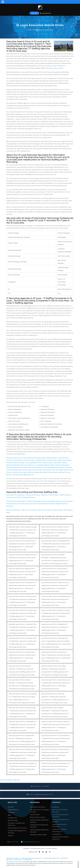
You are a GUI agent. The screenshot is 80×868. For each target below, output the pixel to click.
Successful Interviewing (46, 504)
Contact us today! (66, 362)
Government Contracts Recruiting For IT (59, 830)
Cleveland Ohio (41, 460)
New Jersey (33, 467)
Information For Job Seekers (16, 501)
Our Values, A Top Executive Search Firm (16, 824)
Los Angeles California (43, 465)
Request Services (29, 497)
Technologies (68, 510)
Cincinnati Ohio (29, 460)
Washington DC (29, 475)
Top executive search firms (14, 862)
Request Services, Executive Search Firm (61, 838)
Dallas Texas (62, 460)
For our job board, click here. (10, 780)
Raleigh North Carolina (20, 470)
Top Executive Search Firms (51, 858)
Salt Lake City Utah (35, 470)
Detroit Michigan (19, 463)
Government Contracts (14, 497)
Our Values (33, 510)
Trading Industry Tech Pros (15, 504)
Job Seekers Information (38, 807)
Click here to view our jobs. (55, 68)
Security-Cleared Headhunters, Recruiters (39, 831)
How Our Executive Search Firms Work (60, 816)
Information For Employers (16, 495)
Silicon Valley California (56, 472)
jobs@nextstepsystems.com (44, 794)
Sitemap (10, 836)
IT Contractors (57, 834)
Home (29, 30)
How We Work (54, 495)
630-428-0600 (14, 842)
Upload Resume (46, 13)
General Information (33, 495)
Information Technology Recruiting (60, 811)
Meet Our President (45, 510)
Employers (56, 807)
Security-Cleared (31, 504)
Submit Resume (56, 501)
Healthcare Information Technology (59, 825)
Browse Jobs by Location (38, 817)
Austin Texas (22, 458)
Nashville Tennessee (21, 467)
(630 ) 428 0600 (43, 786)
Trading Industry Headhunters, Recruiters (39, 821)
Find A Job (46, 501)
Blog (8, 512)
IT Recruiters (17, 859)
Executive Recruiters (13, 858)
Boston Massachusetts (49, 458)
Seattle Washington (41, 472)
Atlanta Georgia (12, 458)
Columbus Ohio (52, 460)
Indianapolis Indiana (60, 463)
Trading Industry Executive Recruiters (60, 821)
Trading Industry (65, 495)
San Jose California (27, 472)
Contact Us (11, 812)
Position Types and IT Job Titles (17, 828)
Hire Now (34, 13)
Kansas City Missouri (27, 465)
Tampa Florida (18, 475)
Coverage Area (12, 818)
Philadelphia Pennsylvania (57, 467)
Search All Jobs (35, 815)
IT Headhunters (27, 859)
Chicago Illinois (18, 460)
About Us (45, 495)
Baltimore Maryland (34, 458)
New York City (42, 467)
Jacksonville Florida (13, 465)
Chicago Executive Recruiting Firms (31, 858)
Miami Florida (55, 465)
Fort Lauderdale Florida (34, 463)
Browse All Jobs (13, 820)
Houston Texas (47, 463)
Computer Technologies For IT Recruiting (17, 832)
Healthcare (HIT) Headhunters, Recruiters (39, 826)
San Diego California (63, 470)
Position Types (57, 510)
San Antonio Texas (49, 470)
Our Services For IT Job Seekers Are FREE (40, 811)
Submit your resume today (38, 835)
